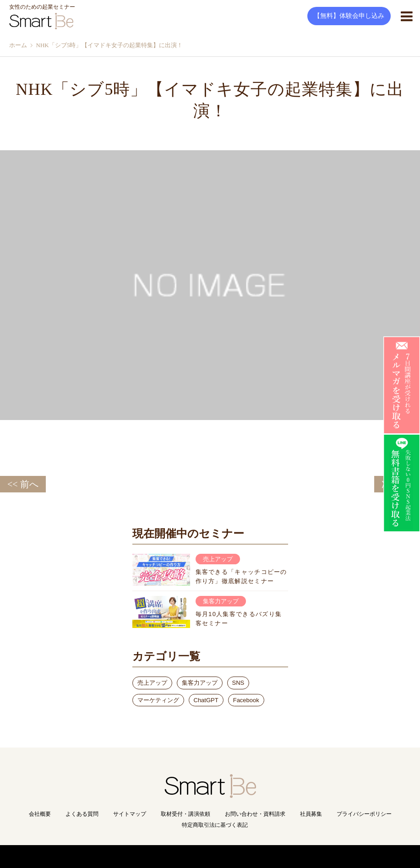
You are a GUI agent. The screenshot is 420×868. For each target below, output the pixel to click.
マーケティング (158, 700)
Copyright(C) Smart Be (190, 856)
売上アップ (152, 683)
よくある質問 (82, 814)
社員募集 (311, 814)
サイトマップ (130, 814)
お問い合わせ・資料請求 (255, 814)
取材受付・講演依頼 (185, 814)
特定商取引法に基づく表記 (215, 825)
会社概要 (40, 814)
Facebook (246, 700)
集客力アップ (200, 683)
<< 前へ (23, 484)
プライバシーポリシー (364, 814)
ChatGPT (206, 700)
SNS (238, 683)
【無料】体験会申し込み (349, 16)
